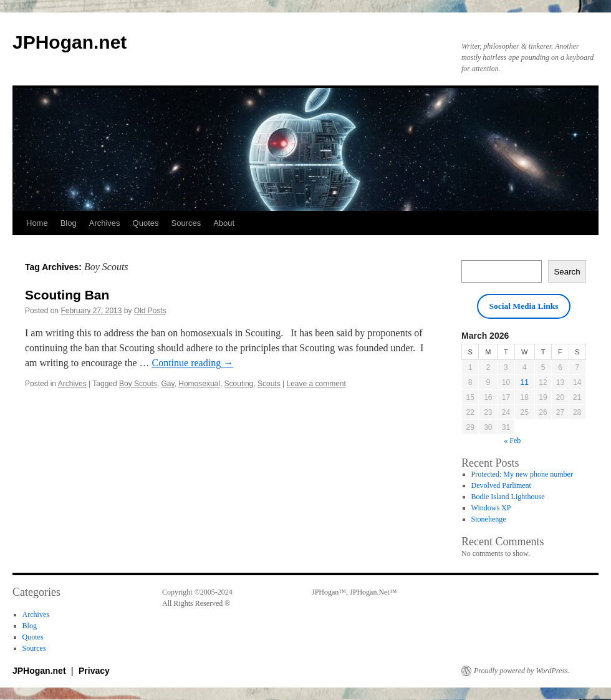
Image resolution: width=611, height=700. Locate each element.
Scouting (239, 384)
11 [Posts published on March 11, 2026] (525, 382)
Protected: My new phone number (522, 474)
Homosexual (199, 384)
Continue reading (193, 363)
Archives (105, 223)
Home (37, 223)
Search (567, 272)
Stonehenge (489, 519)
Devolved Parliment (501, 485)
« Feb (512, 440)
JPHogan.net (70, 42)
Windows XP (491, 508)
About (224, 223)
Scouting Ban (67, 295)
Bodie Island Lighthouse (508, 497)
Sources (186, 223)
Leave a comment (316, 384)
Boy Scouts (138, 384)
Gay (167, 384)
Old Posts (150, 311)
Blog (69, 223)
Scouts (269, 384)
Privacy (94, 671)
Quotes (146, 223)
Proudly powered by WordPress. (522, 671)
